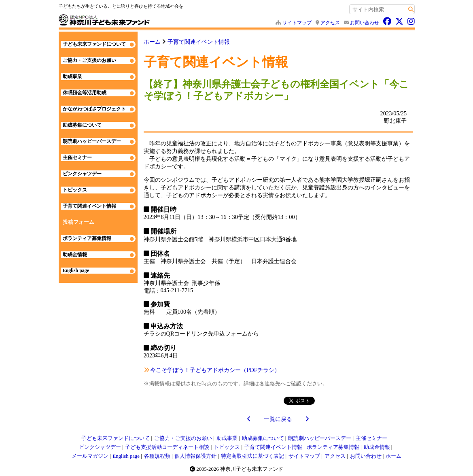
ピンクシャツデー (82, 174)
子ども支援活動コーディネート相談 (167, 447)
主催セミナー (77, 157)
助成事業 (72, 76)
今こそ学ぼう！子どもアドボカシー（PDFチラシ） (215, 370)
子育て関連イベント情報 (199, 42)
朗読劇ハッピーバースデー (92, 141)
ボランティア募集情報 (87, 238)
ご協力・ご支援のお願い (89, 60)
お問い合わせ (365, 23)
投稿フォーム (78, 222)
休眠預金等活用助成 (85, 93)
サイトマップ (297, 23)
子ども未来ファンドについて (94, 44)
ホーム (152, 42)
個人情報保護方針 (195, 456)
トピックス (75, 190)
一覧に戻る (278, 419)
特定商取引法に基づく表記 (252, 456)
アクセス (330, 23)
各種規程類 (157, 456)
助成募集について (82, 125)
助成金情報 (75, 255)
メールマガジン (90, 456)
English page (76, 270)
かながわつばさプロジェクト (94, 109)
